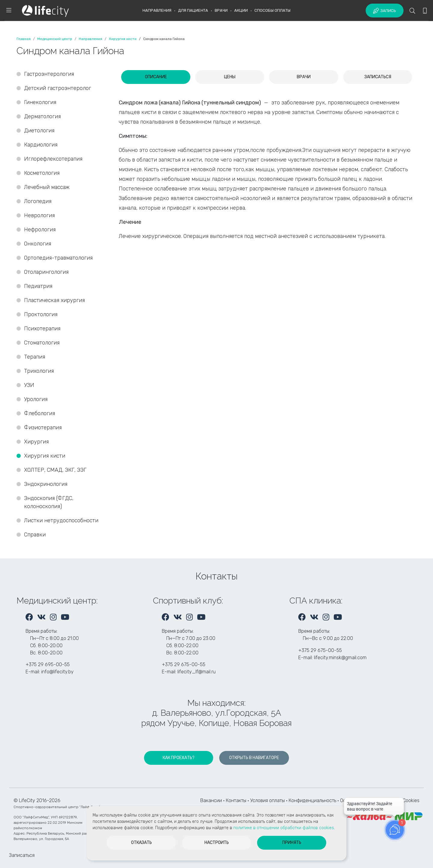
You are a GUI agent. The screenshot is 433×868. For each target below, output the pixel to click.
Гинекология (40, 102)
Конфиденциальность (312, 800)
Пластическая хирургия (54, 300)
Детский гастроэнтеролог (58, 88)
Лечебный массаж (47, 187)
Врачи (221, 10)
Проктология (41, 314)
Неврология (39, 215)
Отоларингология (46, 272)
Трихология (39, 371)
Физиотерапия (43, 428)
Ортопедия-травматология (58, 258)
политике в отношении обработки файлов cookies (284, 828)
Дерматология (42, 116)
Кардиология (41, 145)
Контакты (236, 800)
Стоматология (43, 343)
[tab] (156, 77)
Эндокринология (46, 484)
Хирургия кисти (45, 456)
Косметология (42, 173)
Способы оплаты (272, 10)
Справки (35, 535)
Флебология (40, 413)
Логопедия (38, 201)
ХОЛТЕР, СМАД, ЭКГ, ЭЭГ (55, 470)
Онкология (38, 244)
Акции (241, 10)
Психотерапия (42, 329)
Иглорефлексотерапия (53, 159)
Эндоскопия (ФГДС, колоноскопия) (49, 502)
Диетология (39, 131)
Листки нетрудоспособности (61, 520)
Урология (36, 399)
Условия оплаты (267, 800)
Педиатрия (38, 286)
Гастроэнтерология (49, 74)
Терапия (35, 357)
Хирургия (36, 442)
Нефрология (40, 230)
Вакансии (211, 800)
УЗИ (29, 385)
